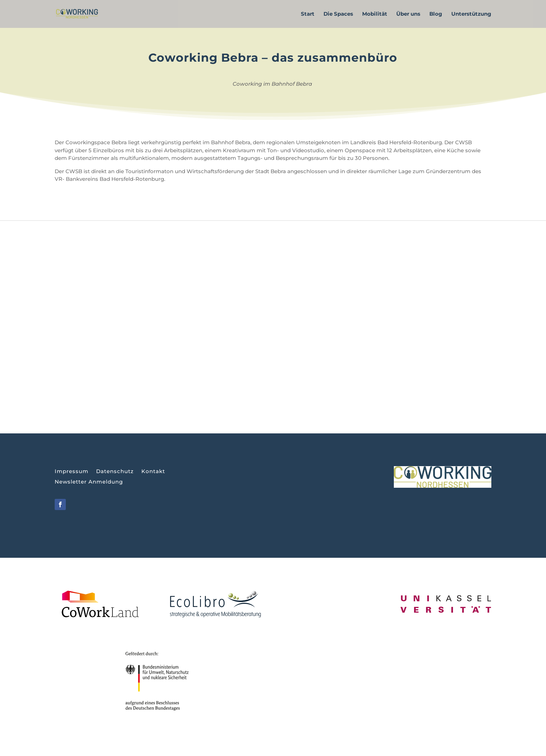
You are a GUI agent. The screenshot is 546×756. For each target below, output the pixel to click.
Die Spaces (338, 14)
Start (308, 14)
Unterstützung (471, 14)
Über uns (408, 14)
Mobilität (375, 14)
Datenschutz (115, 472)
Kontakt (153, 472)
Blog (436, 14)
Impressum (72, 472)
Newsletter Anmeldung (89, 482)
